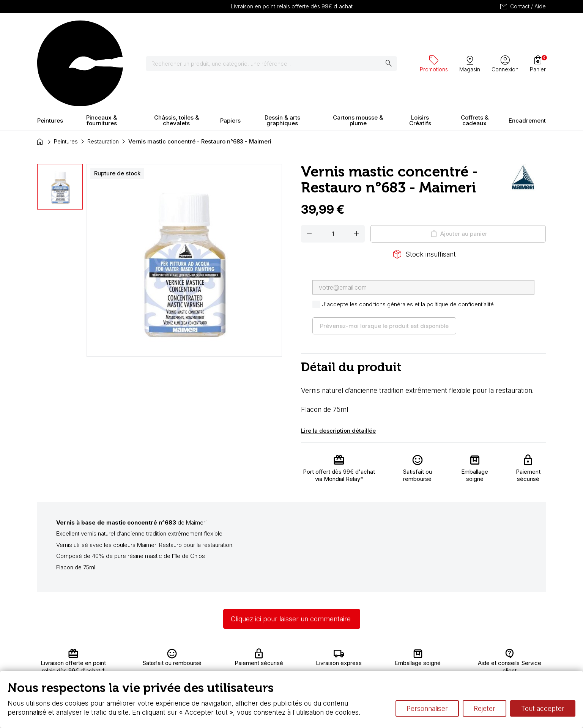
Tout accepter (543, 708)
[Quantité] (333, 167)
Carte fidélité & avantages (267, 655)
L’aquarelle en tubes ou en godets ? (381, 655)
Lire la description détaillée (338, 364)
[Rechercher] (276, 30)
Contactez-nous (512, 655)
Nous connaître (182, 663)
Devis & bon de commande (269, 670)
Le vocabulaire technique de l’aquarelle (385, 663)
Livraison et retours (187, 655)
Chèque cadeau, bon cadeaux (273, 663)
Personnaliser (427, 708)
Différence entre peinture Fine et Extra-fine (390, 670)
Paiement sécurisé (186, 670)
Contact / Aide (522, 6)
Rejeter (485, 708)
